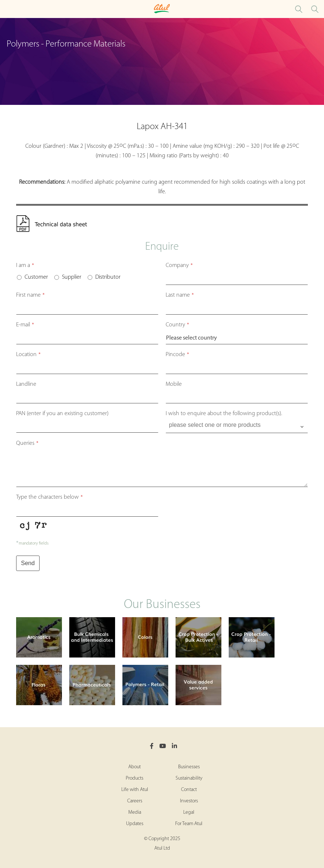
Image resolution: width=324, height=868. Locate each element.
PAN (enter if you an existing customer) (62, 414)
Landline (26, 384)
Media (135, 812)
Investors (189, 801)
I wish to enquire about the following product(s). (224, 414)
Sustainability (189, 778)
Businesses (189, 767)
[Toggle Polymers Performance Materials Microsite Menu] (7, 9)
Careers (135, 801)
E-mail (25, 325)
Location (28, 355)
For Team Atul (189, 824)
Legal (189, 812)
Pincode (177, 355)
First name (30, 295)
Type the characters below (49, 497)
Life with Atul (135, 790)
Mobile (174, 384)
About (135, 767)
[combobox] (237, 427)
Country (177, 325)
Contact (189, 790)
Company (179, 265)
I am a (25, 265)
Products (135, 778)
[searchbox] (238, 425)
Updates (135, 824)
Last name (180, 295)
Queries (27, 443)
